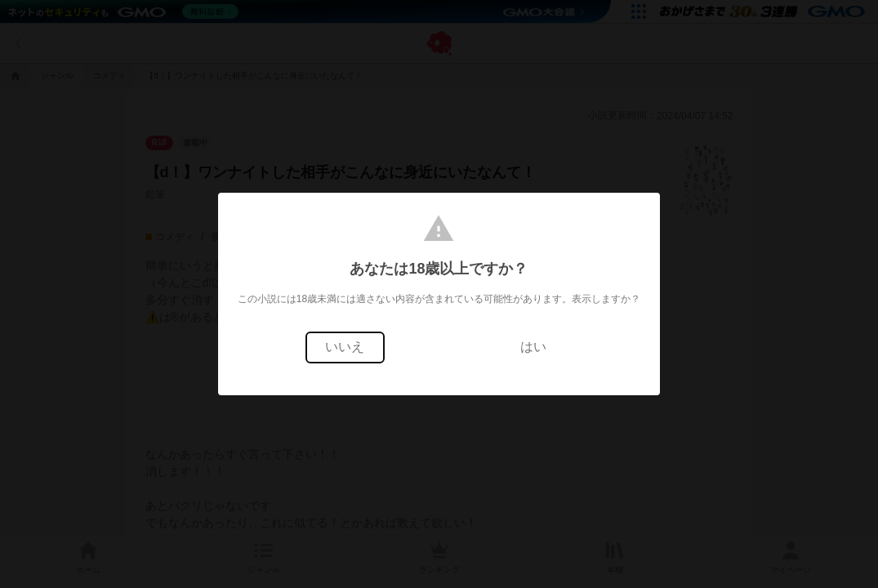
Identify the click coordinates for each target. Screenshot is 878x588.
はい (533, 347)
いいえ (345, 347)
